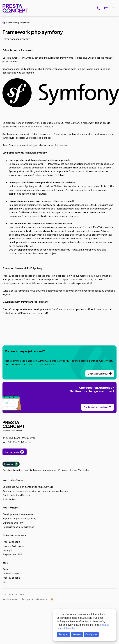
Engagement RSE (12, 554)
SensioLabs (36, 69)
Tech (5, 569)
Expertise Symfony (13, 523)
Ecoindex (11, 464)
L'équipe (7, 550)
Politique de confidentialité (34, 599)
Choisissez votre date (96, 407)
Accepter (63, 634)
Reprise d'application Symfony (19, 519)
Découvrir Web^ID (98, 374)
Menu (113, 8)
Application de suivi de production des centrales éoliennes (35, 491)
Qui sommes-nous (14, 535)
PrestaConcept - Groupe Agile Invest (14, 426)
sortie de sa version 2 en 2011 (36, 127)
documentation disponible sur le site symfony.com (56, 235)
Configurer (91, 634)
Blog (5, 562)
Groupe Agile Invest (14, 546)
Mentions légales (10, 599)
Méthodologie (11, 574)
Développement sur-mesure (18, 514)
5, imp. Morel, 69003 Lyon (21, 438)
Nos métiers (10, 507)
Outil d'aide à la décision (16, 495)
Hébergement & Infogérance (18, 527)
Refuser (77, 634)
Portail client (9, 499)
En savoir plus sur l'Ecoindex (74, 470)
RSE (5, 582)
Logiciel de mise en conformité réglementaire (28, 487)
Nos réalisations (13, 480)
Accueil (4, 23)
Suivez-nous (12, 452)
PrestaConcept (16, 8)
